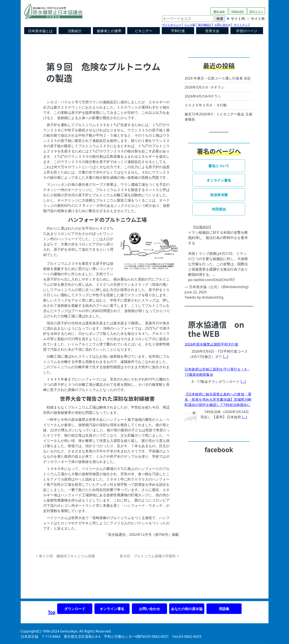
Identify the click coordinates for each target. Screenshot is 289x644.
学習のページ (247, 31)
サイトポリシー (172, 25)
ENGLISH (238, 11)
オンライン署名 (112, 609)
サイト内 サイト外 (213, 19)
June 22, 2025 (196, 292)
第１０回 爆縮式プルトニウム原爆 (67, 556)
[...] (226, 356)
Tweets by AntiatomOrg (204, 297)
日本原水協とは (40, 31)
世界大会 (212, 31)
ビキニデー (144, 31)
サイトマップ (242, 25)
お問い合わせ (223, 25)
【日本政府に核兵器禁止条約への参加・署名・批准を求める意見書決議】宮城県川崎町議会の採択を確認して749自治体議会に (218, 399)
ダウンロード (75, 609)
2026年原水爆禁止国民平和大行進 (211, 344)
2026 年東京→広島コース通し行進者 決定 (218, 78)
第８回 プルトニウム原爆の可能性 (148, 556)
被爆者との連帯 (109, 31)
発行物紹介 (205, 25)
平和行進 (178, 31)
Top (52, 612)
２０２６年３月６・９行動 (206, 105)
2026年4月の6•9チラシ (203, 96)
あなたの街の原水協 (187, 609)
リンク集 (190, 25)
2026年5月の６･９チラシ (205, 87)
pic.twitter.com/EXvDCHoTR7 (212, 280)
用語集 (224, 609)
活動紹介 (75, 31)
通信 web (219, 11)
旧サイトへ (256, 11)
